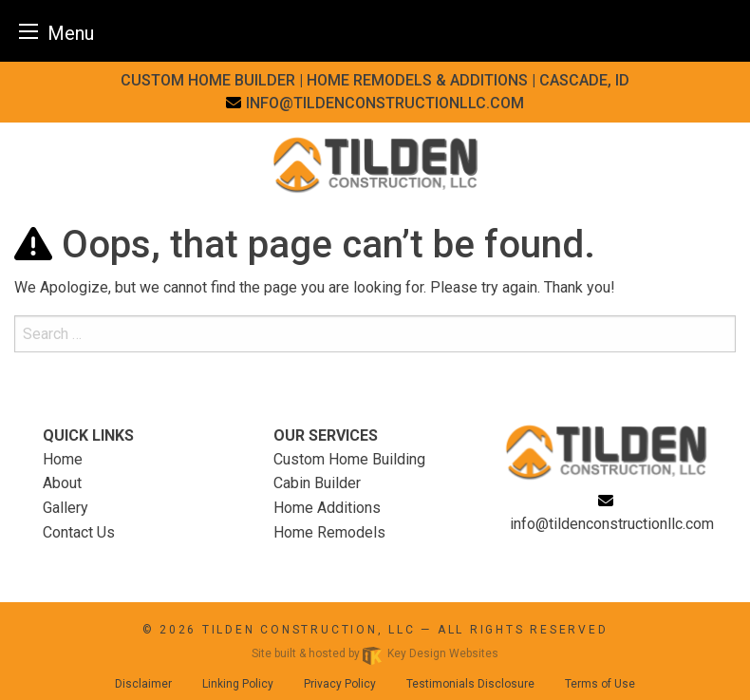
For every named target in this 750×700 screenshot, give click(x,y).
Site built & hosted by (375, 653)
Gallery (66, 508)
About (62, 483)
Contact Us (79, 532)
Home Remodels (329, 532)
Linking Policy (238, 684)
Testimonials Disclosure (470, 684)
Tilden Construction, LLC (309, 630)
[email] (375, 103)
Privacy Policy (340, 684)
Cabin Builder (317, 483)
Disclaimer (143, 684)
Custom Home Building (349, 459)
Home (63, 459)
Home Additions (327, 508)
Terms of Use (600, 684)
